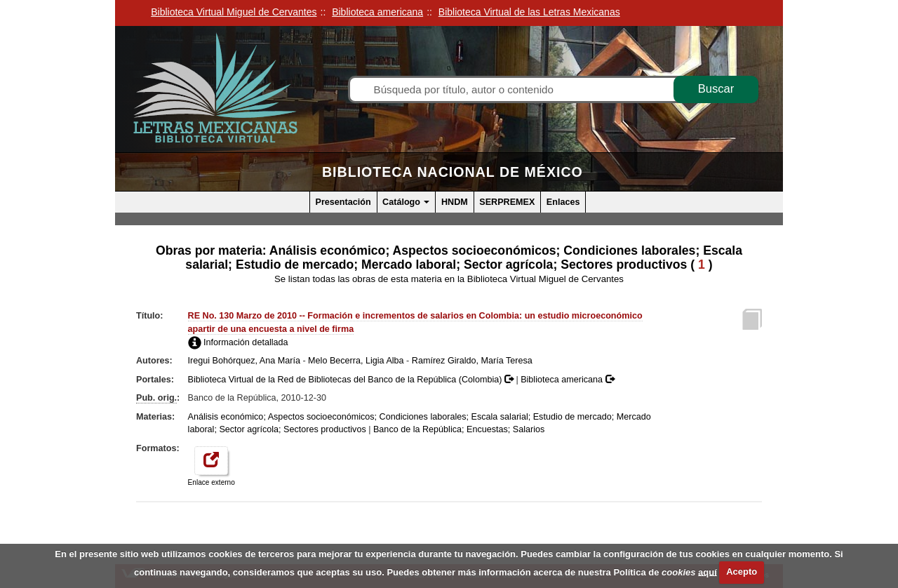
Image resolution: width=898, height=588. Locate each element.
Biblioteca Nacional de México (453, 172)
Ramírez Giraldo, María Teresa (472, 361)
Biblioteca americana (567, 380)
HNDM (455, 202)
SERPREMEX (507, 202)
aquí (708, 572)
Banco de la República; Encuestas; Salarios (459, 429)
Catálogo (406, 202)
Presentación (343, 202)
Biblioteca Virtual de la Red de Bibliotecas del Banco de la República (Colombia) (352, 380)
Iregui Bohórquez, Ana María (244, 361)
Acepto (742, 572)
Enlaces (563, 202)
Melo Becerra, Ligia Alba (356, 361)
